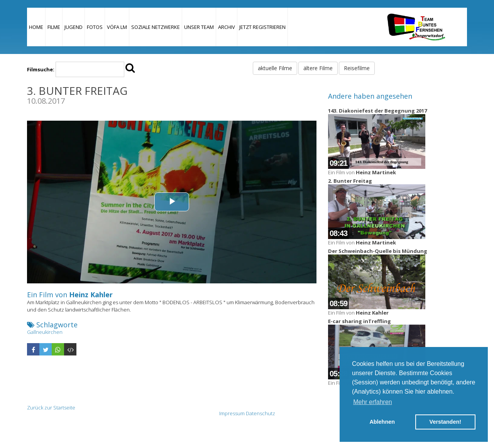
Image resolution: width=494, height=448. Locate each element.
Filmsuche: (41, 69)
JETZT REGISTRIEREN (262, 27)
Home (36, 27)
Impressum (232, 413)
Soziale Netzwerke (156, 27)
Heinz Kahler (91, 295)
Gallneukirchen (45, 332)
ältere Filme (318, 68)
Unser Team (199, 27)
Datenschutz (261, 413)
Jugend (74, 27)
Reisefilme (357, 68)
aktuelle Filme (275, 68)
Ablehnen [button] (382, 422)
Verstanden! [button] (445, 422)
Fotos (95, 27)
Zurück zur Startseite (51, 408)
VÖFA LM (117, 27)
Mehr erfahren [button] (373, 402)
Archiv (227, 27)
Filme (54, 27)
